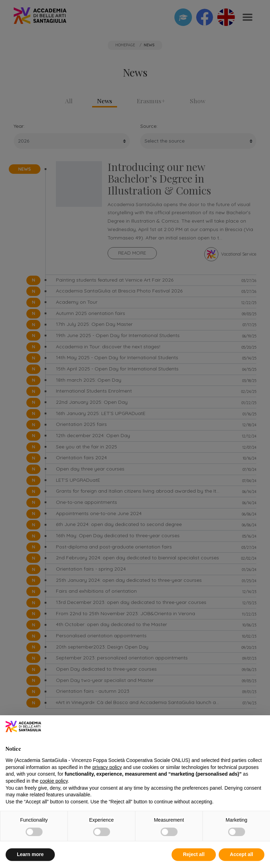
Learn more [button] (30, 854)
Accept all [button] (242, 854)
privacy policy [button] (107, 767)
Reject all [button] (194, 854)
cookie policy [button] (54, 781)
